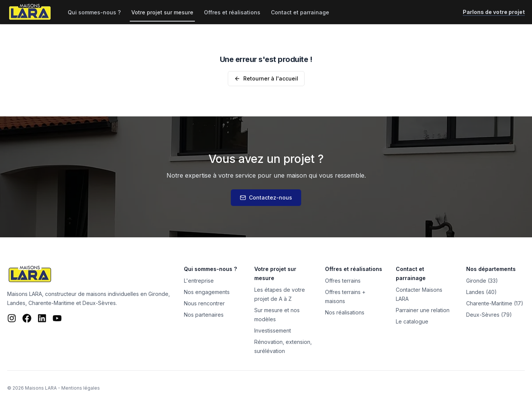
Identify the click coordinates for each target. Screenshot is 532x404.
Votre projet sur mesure (162, 12)
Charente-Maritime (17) (495, 303)
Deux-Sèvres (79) (489, 315)
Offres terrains (343, 281)
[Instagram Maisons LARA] (12, 318)
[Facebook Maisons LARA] (27, 318)
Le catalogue (412, 321)
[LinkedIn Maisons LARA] (42, 318)
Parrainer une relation (423, 310)
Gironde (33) (482, 281)
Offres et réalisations (232, 12)
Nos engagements (207, 292)
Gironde (158, 294)
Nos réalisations (345, 312)
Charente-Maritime (51, 303)
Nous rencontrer (204, 303)
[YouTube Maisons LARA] (57, 318)
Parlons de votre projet (494, 12)
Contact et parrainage (300, 12)
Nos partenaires (204, 315)
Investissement (273, 330)
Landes (16, 303)
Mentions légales (81, 388)
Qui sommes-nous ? (94, 12)
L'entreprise (199, 281)
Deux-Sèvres (99, 303)
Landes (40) (481, 292)
